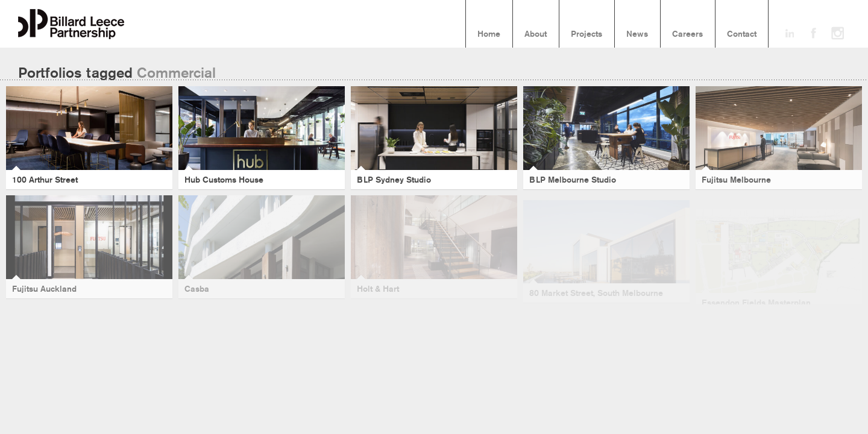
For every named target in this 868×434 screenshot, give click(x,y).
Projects (587, 34)
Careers (687, 34)
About (536, 34)
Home (489, 34)
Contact (742, 34)
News (637, 34)
